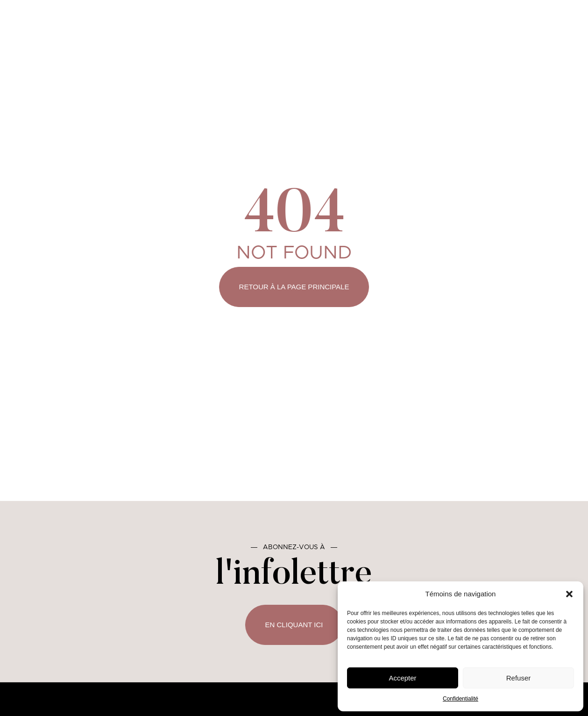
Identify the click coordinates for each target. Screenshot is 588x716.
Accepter (402, 678)
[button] (569, 594)
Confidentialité (460, 699)
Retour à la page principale (294, 287)
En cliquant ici (294, 625)
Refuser (519, 678)
